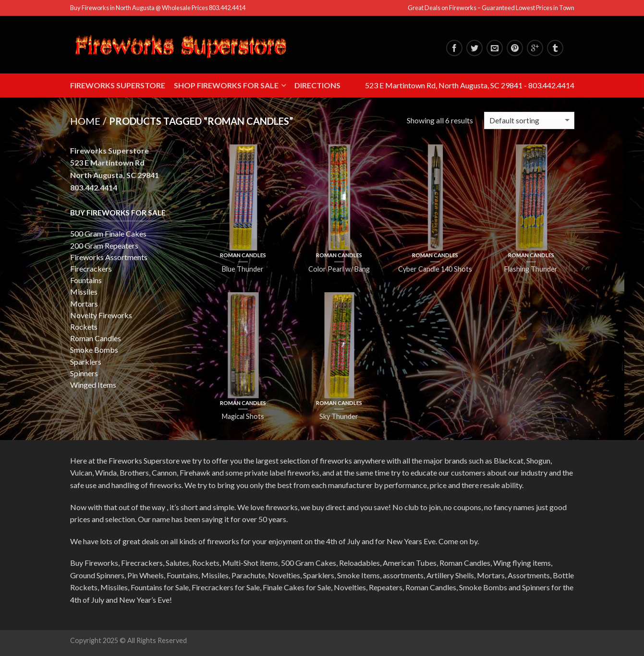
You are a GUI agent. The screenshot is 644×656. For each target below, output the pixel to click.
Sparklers (86, 362)
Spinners (84, 373)
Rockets (84, 327)
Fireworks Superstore (118, 85)
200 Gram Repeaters (104, 245)
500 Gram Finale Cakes (108, 233)
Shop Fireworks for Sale (226, 85)
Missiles (84, 292)
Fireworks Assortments (109, 257)
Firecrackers (91, 268)
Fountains (86, 280)
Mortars (84, 304)
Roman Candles (243, 255)
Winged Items (93, 385)
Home (85, 121)
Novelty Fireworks (101, 315)
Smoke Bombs (94, 350)
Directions (317, 85)
